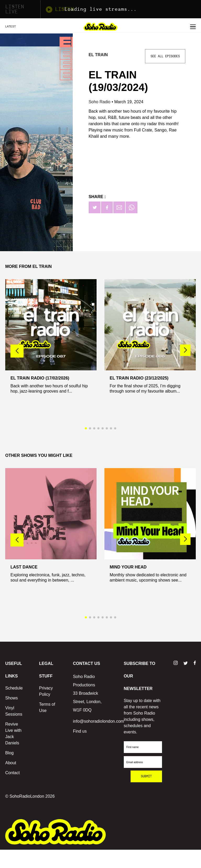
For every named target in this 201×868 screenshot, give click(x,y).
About (11, 763)
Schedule (14, 688)
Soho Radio (100, 102)
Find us (80, 731)
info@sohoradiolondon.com (99, 721)
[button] (185, 350)
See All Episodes (165, 56)
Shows (12, 698)
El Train (98, 55)
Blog (9, 753)
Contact (12, 773)
